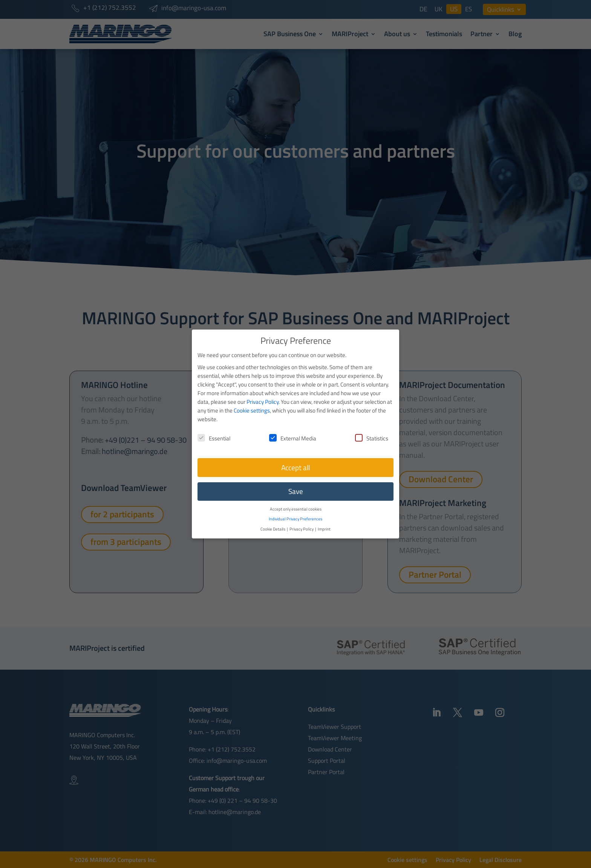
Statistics (372, 430)
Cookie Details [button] (273, 521)
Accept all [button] (295, 459)
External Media (293, 430)
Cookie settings (252, 402)
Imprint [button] (324, 521)
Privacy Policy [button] (302, 521)
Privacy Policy (263, 393)
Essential (214, 430)
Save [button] (296, 483)
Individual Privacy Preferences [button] (295, 510)
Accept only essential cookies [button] (296, 501)
